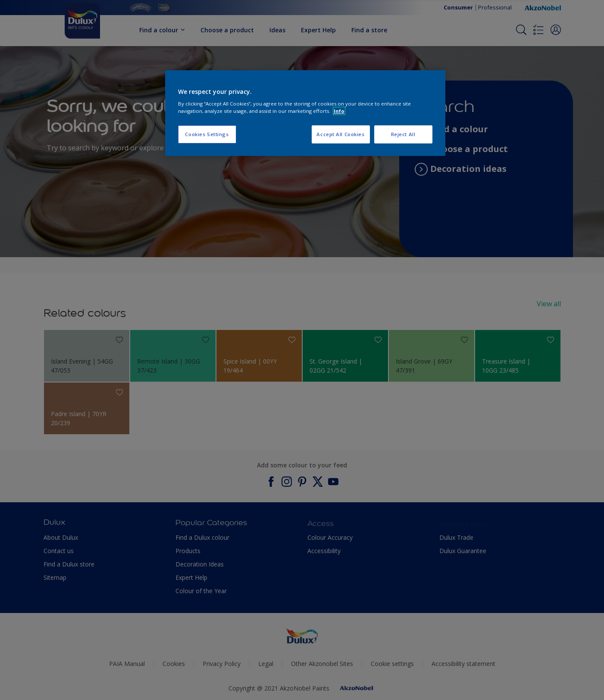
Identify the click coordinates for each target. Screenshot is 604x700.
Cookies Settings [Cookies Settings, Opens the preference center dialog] (207, 134)
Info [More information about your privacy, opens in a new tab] (339, 111)
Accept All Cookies (340, 134)
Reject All (403, 134)
